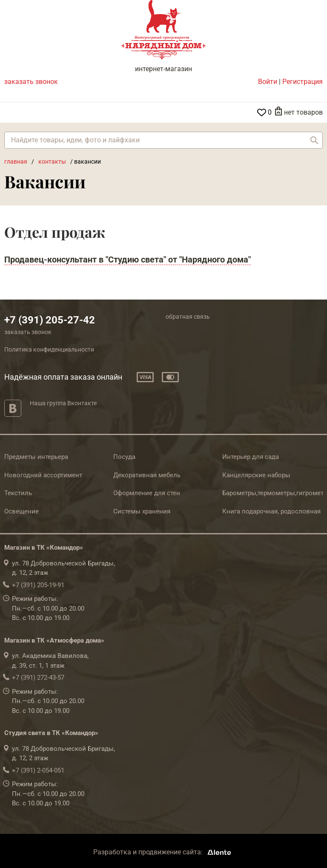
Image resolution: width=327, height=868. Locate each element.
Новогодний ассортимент (43, 475)
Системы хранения (142, 511)
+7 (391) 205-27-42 (50, 320)
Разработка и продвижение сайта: (164, 852)
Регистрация (303, 82)
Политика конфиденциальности (49, 349)
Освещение (22, 511)
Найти (314, 140)
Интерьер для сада (251, 457)
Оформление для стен (147, 493)
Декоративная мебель (147, 475)
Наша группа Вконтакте (63, 403)
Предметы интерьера (36, 457)
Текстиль (18, 493)
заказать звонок (31, 82)
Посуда (124, 457)
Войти (268, 82)
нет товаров (303, 112)
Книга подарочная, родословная (271, 511)
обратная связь (188, 317)
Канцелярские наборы (256, 475)
